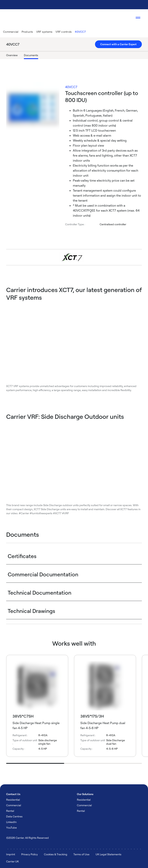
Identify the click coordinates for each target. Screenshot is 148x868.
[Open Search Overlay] (126, 18)
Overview (12, 55)
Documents (31, 55)
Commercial (11, 32)
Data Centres (14, 816)
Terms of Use (81, 854)
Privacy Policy (29, 854)
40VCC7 (80, 32)
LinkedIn (11, 822)
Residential (13, 800)
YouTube (11, 828)
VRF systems (44, 32)
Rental (10, 811)
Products (27, 32)
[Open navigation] (138, 18)
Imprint (11, 854)
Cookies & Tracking (56, 854)
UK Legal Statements (108, 854)
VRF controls (64, 32)
